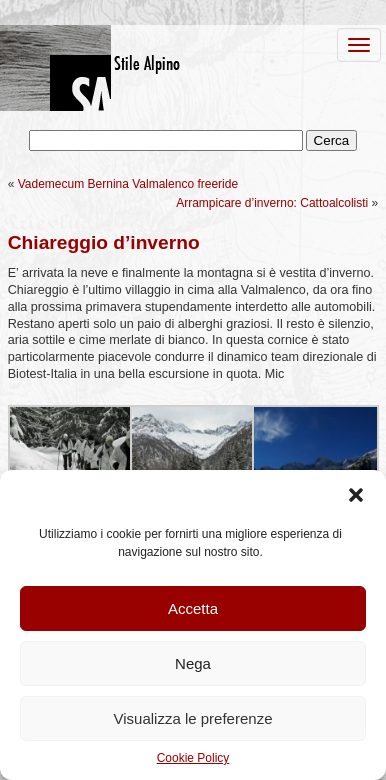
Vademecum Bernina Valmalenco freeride (128, 184)
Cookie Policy (193, 758)
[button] (356, 495)
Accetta (193, 608)
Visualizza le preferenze (193, 718)
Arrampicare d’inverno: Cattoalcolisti (272, 203)
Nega (193, 663)
